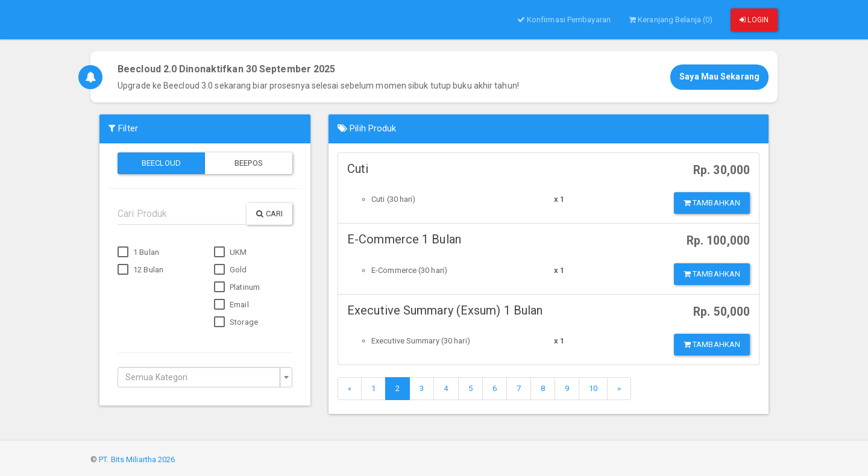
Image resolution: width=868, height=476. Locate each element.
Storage (236, 322)
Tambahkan (712, 203)
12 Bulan (140, 270)
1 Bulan (138, 252)
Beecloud (161, 163)
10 (593, 388)
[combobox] (205, 377)
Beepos (249, 163)
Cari (269, 214)
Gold (231, 270)
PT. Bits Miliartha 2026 (137, 459)
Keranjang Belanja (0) (671, 20)
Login (754, 20)
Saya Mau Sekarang (719, 77)
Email (231, 305)
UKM (230, 252)
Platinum (237, 287)
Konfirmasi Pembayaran (564, 20)
